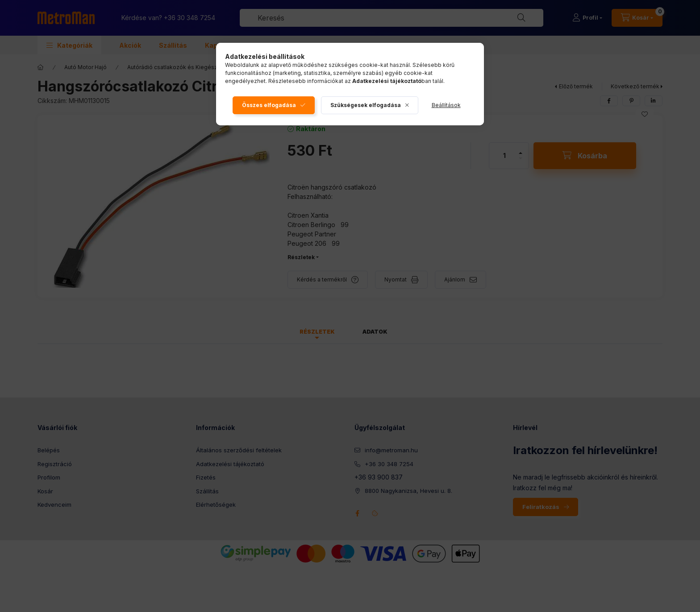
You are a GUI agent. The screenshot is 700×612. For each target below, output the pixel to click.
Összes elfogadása (269, 105)
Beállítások (446, 105)
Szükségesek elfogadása (366, 105)
